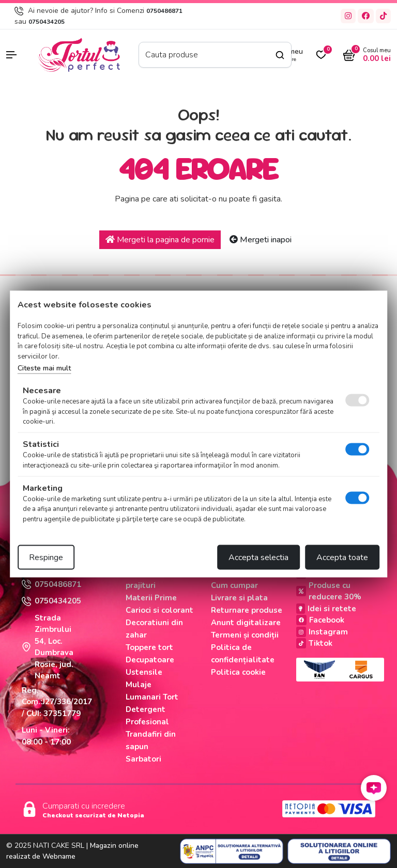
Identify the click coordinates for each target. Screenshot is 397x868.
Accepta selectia (258, 557)
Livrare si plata (239, 598)
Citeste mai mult (44, 368)
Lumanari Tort (152, 697)
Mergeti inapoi (261, 240)
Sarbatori (143, 759)
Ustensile (144, 672)
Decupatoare (150, 660)
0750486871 (164, 11)
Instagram (322, 632)
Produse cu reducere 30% (329, 591)
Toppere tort (149, 647)
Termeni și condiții (245, 635)
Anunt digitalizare (246, 623)
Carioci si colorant (159, 610)
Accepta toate (342, 557)
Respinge (46, 557)
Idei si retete (326, 609)
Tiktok (314, 643)
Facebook (320, 620)
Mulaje (139, 685)
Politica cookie (238, 672)
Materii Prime (151, 598)
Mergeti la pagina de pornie (160, 240)
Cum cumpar (234, 585)
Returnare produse (247, 610)
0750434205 (47, 22)
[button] (17, 55)
